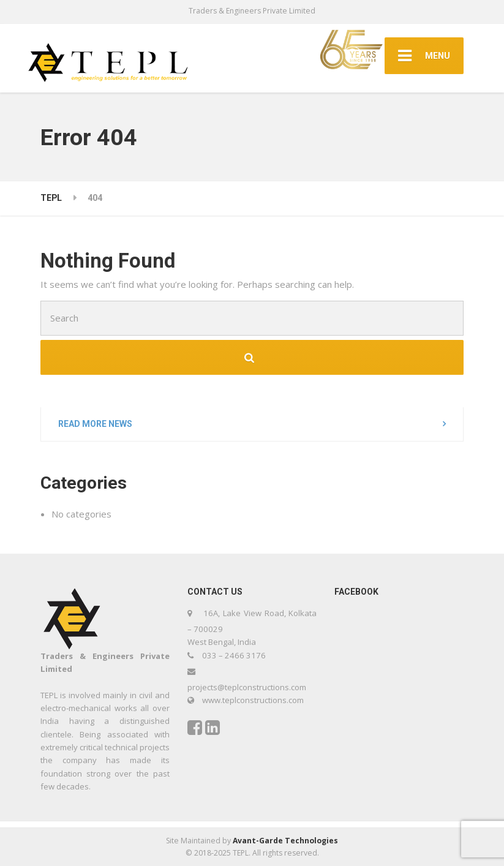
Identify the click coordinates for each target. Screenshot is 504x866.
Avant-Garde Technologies (285, 841)
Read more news (95, 424)
